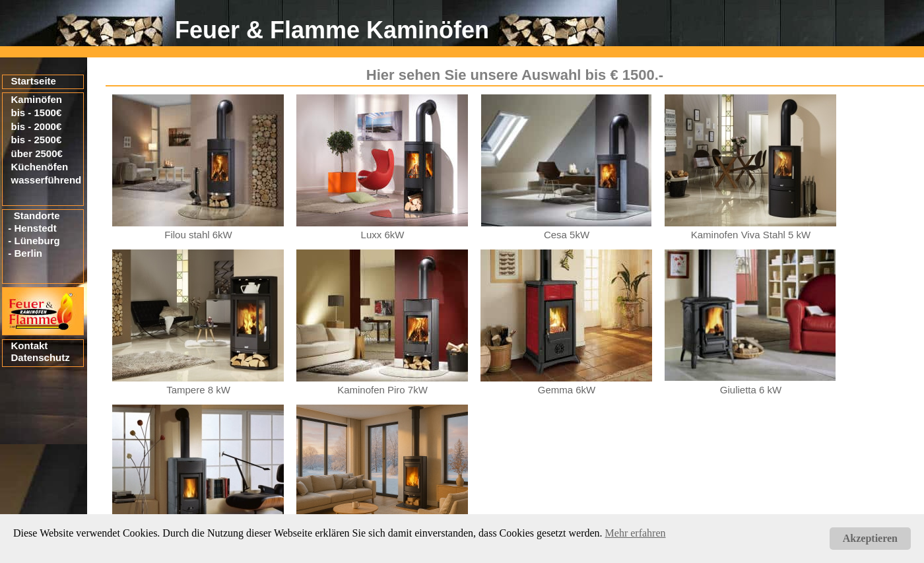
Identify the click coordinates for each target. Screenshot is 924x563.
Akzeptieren (870, 538)
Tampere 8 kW (198, 390)
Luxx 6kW (383, 235)
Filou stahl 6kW (198, 235)
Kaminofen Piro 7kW (382, 390)
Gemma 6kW (567, 390)
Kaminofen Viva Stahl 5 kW (751, 235)
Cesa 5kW (567, 235)
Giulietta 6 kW (751, 390)
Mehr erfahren (636, 533)
